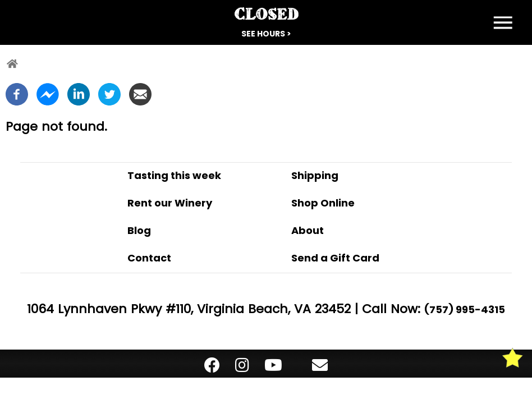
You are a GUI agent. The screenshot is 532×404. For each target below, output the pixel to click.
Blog (139, 230)
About (308, 230)
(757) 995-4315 (465, 309)
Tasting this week (174, 175)
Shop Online (323, 203)
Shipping (315, 175)
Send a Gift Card (335, 258)
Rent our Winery (170, 203)
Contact (149, 258)
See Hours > (266, 34)
